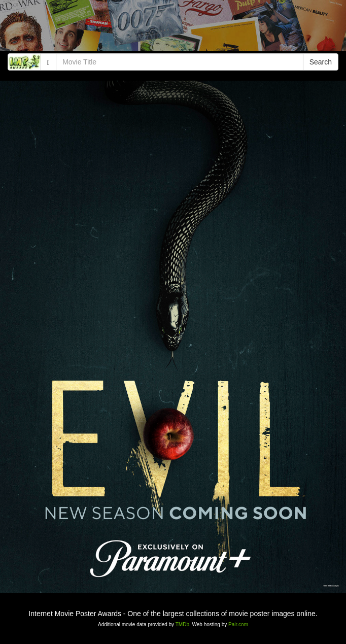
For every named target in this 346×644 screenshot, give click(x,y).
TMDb (182, 624)
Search (321, 62)
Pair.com (238, 624)
